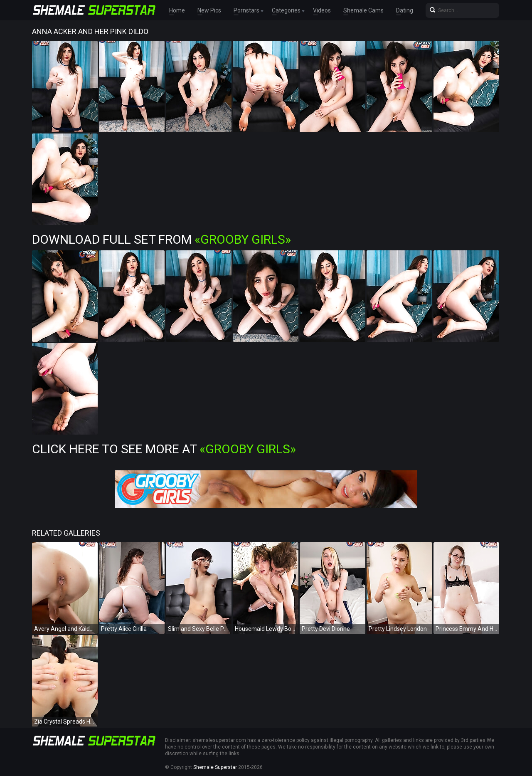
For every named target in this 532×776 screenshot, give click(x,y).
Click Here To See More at (164, 449)
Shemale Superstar (215, 767)
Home (177, 10)
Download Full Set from (161, 239)
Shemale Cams (363, 10)
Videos (322, 10)
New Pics (209, 10)
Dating (405, 10)
